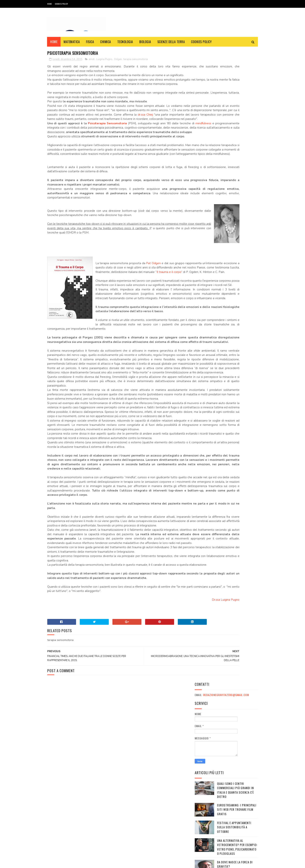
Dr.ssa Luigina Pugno (174, 736)
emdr (92, 60)
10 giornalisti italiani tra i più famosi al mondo (237, 285)
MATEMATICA (72, 42)
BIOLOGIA (145, 42)
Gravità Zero (73, 863)
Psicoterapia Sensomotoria (106, 137)
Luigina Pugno (104, 60)
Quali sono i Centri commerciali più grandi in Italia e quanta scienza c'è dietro (235, 158)
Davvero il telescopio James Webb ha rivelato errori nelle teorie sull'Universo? (237, 252)
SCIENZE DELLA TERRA (171, 42)
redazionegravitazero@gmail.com (226, 63)
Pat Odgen (155, 299)
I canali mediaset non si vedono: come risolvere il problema (235, 322)
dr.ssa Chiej (114, 124)
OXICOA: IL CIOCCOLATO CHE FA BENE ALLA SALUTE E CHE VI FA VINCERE (237, 305)
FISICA (90, 42)
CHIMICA (106, 42)
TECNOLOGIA (125, 42)
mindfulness (58, 142)
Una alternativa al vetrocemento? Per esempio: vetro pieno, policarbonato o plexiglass (237, 215)
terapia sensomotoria (136, 60)
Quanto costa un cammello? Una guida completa (237, 267)
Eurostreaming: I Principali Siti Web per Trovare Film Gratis (237, 177)
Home (50, 4)
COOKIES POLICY (61, 4)
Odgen (118, 60)
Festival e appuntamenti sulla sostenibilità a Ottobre (234, 195)
